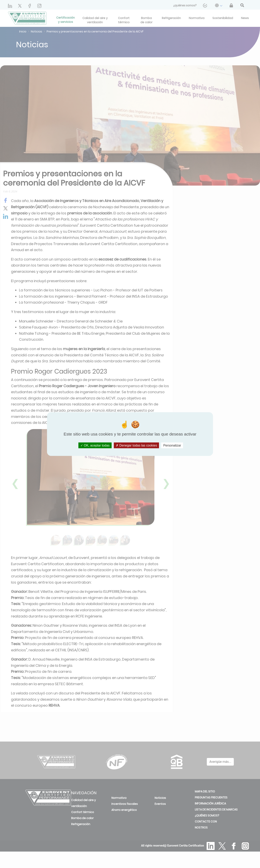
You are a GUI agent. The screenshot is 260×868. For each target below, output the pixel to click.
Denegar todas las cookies (136, 445)
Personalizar (172, 445)
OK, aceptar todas (95, 445)
